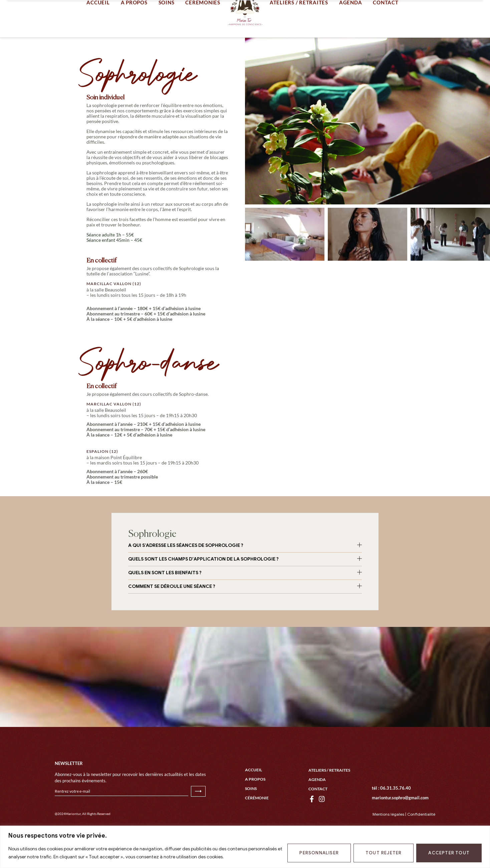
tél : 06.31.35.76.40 (391, 815)
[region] (245, 847)
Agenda (317, 806)
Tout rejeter (384, 853)
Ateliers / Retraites (329, 797)
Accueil (254, 796)
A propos (255, 806)
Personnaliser (319, 853)
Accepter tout (449, 853)
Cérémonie (257, 824)
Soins (251, 815)
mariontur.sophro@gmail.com (400, 824)
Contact (318, 815)
